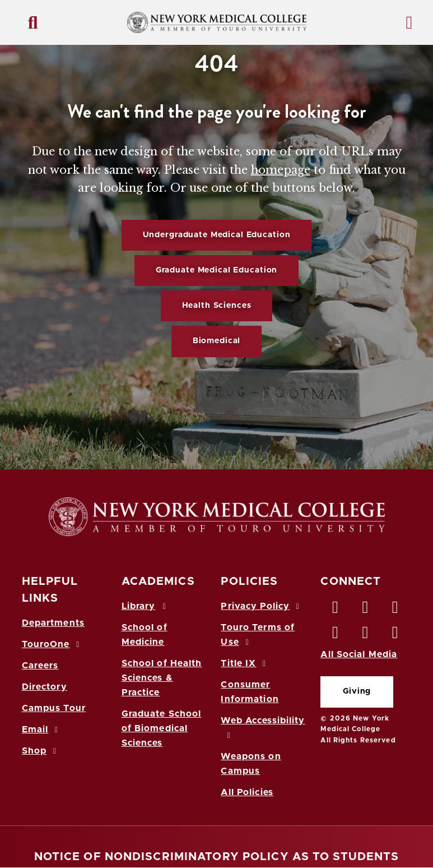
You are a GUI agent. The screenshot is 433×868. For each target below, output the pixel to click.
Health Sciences (217, 306)
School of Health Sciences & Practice (162, 678)
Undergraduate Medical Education (217, 235)
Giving (357, 691)
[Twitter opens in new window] (366, 610)
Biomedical (217, 341)
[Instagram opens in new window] (336, 635)
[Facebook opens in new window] (336, 610)
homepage (281, 170)
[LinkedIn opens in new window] (395, 610)
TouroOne (52, 644)
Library (146, 606)
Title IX (245, 663)
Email (42, 730)
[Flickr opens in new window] (395, 635)
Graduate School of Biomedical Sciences (162, 728)
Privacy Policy (262, 606)
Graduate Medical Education (216, 270)
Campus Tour (54, 708)
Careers (40, 666)
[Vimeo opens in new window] (366, 635)
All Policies (247, 792)
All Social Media (359, 654)
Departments (53, 623)
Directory (45, 687)
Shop (41, 751)
